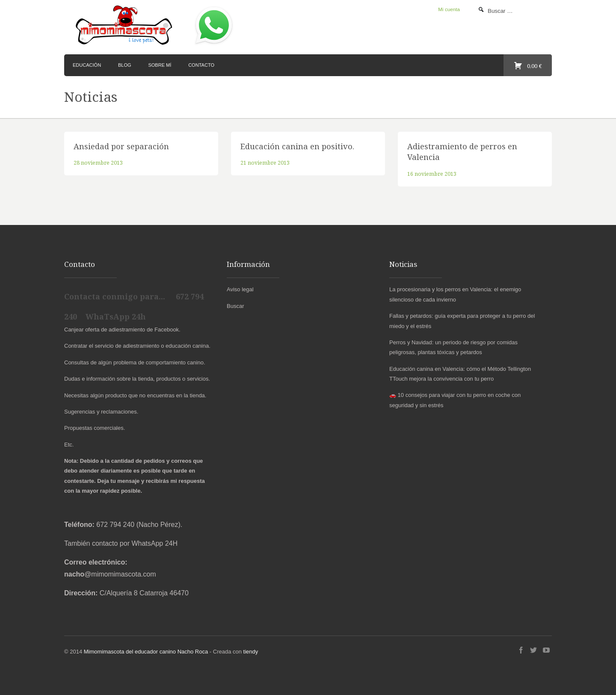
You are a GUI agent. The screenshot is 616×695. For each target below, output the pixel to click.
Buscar (235, 306)
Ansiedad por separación (121, 146)
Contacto (201, 65)
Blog (125, 65)
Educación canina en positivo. (297, 146)
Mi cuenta (449, 9)
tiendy (251, 652)
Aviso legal (240, 289)
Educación (87, 65)
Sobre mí (160, 65)
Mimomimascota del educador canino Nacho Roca (146, 652)
